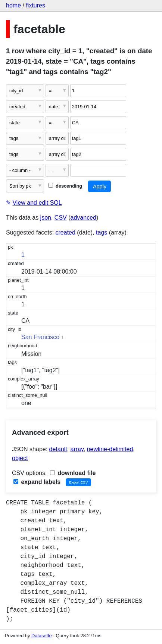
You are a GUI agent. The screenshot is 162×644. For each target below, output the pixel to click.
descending (65, 186)
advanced (83, 218)
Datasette (42, 636)
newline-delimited (110, 449)
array (77, 449)
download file (73, 473)
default (58, 449)
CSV (61, 218)
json (46, 218)
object (20, 458)
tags (102, 232)
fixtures (35, 5)
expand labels (37, 482)
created (66, 232)
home (13, 5)
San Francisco (40, 337)
